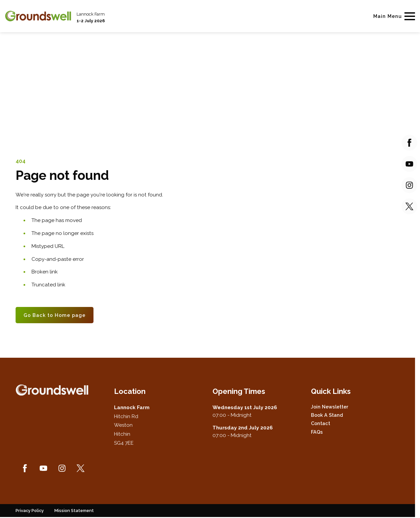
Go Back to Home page (55, 315)
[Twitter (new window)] (81, 468)
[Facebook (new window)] (25, 468)
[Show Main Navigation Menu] (393, 16)
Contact (321, 423)
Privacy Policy (30, 511)
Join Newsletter (330, 407)
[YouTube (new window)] (43, 468)
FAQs (317, 432)
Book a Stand (327, 415)
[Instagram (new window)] (62, 468)
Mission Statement (74, 511)
